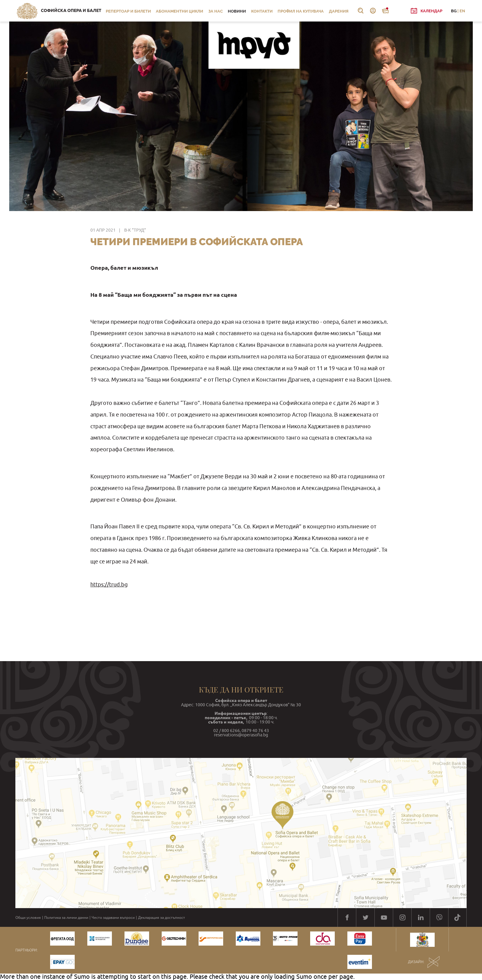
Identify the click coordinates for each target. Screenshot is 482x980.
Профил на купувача (301, 11)
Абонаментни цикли (180, 11)
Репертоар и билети (128, 11)
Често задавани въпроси (113, 918)
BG (454, 11)
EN (462, 11)
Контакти (262, 11)
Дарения (339, 11)
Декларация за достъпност (162, 918)
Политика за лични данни (66, 918)
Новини (237, 11)
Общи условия (28, 918)
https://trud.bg (109, 584)
